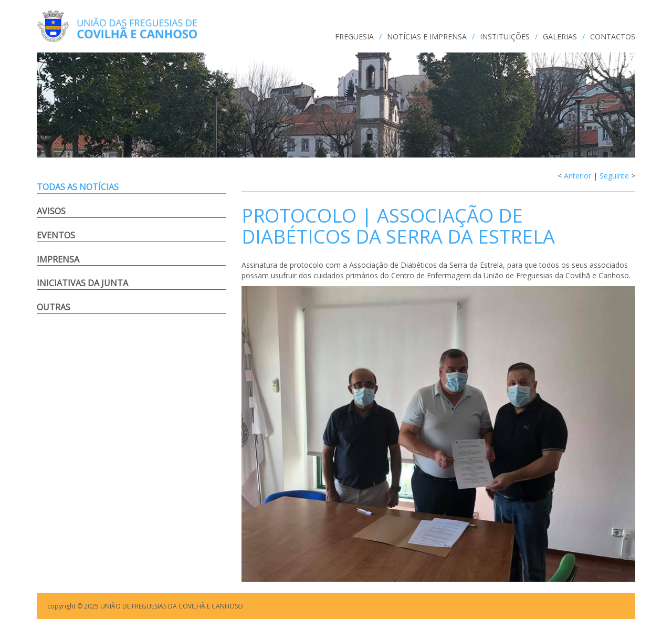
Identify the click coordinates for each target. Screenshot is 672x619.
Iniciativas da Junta (82, 283)
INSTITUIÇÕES (505, 36)
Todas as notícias (78, 187)
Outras (54, 307)
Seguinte (614, 176)
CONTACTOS (613, 36)
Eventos (56, 235)
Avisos (51, 211)
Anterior (577, 176)
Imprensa (58, 259)
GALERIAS (560, 36)
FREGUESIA (354, 36)
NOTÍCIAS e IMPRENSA (427, 36)
